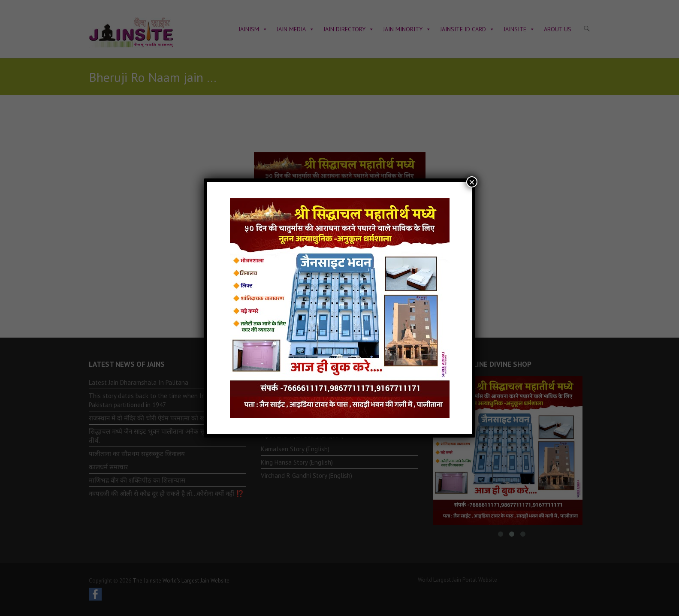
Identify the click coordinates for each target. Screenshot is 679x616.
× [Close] (472, 182)
